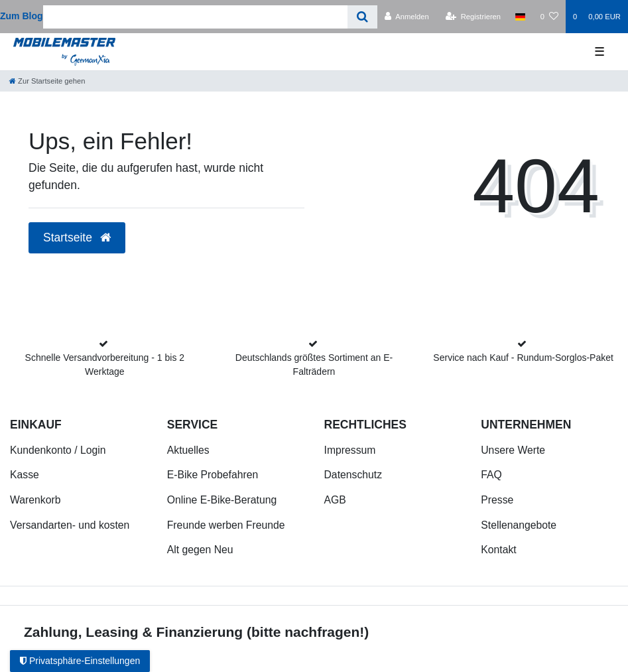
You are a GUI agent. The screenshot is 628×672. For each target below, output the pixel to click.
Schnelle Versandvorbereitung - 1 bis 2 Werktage (105, 365)
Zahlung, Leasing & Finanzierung (133, 632)
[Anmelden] (407, 17)
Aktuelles (188, 450)
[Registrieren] (473, 17)
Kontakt (498, 550)
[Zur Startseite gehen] (47, 81)
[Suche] (362, 17)
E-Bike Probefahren (213, 475)
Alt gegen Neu (200, 550)
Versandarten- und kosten (70, 525)
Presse (497, 500)
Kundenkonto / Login (58, 450)
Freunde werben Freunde (226, 525)
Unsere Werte (513, 450)
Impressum (350, 450)
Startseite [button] (77, 237)
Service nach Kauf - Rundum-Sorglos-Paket (523, 358)
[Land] (520, 17)
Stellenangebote (519, 525)
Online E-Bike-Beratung (222, 500)
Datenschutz (353, 475)
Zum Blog (22, 16)
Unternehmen (526, 425)
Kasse (25, 475)
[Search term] (196, 17)
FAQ (491, 475)
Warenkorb (35, 500)
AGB (335, 500)
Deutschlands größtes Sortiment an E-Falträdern (314, 365)
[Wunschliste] (549, 17)
